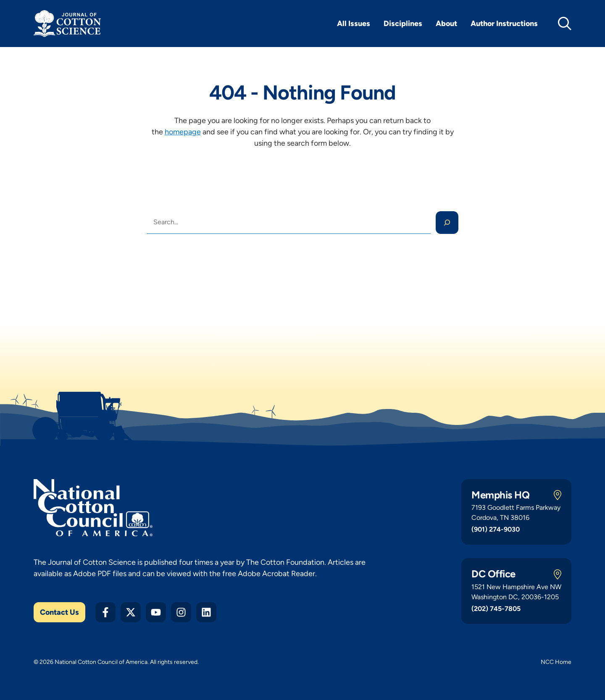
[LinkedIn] (206, 612)
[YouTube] (156, 612)
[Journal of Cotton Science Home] (67, 24)
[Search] (447, 223)
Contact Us (59, 612)
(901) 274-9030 (496, 529)
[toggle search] (565, 24)
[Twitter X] (131, 612)
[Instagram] (181, 612)
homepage (183, 132)
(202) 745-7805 (496, 609)
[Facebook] (105, 612)
